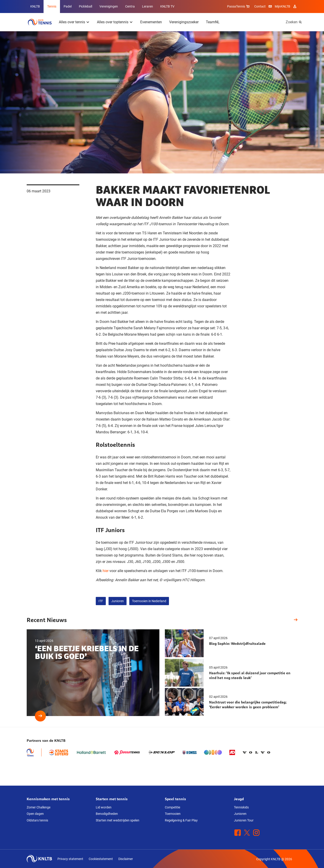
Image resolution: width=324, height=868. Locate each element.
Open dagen (35, 814)
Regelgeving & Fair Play (181, 820)
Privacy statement (70, 859)
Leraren (148, 6)
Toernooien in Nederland (149, 601)
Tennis (52, 6)
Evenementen (151, 22)
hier (106, 571)
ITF (101, 601)
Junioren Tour (244, 820)
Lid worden (104, 807)
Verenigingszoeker (184, 22)
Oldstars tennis (37, 820)
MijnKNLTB (283, 6)
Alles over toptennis (113, 22)
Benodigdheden (107, 814)
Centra (130, 6)
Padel (68, 6)
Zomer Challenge (39, 807)
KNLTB (35, 6)
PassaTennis (239, 6)
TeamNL (213, 22)
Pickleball (86, 6)
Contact (260, 6)
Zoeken (292, 22)
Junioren (118, 601)
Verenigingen (109, 6)
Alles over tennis (72, 22)
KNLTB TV (167, 6)
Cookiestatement (101, 859)
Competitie (172, 807)
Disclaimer (126, 859)
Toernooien (173, 814)
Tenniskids (241, 807)
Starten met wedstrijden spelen (118, 820)
